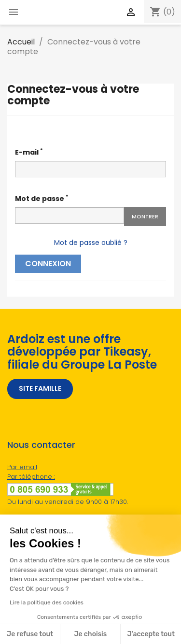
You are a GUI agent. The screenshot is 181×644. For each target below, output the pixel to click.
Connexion (48, 264)
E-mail (29, 152)
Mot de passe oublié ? (91, 243)
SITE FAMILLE (40, 388)
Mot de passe (42, 198)
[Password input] (70, 215)
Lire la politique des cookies (47, 602)
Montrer (145, 216)
